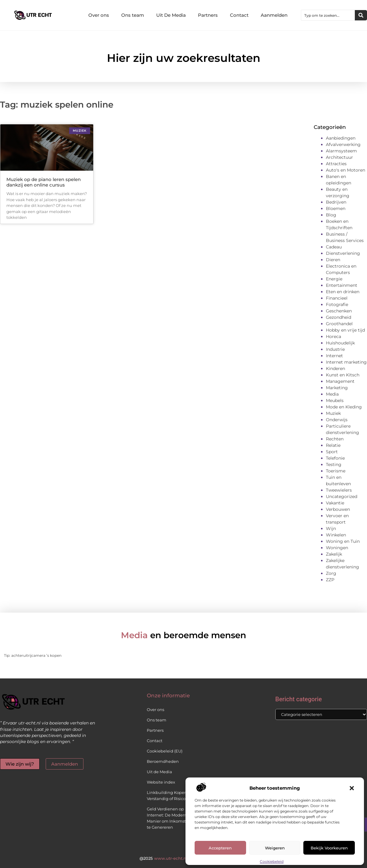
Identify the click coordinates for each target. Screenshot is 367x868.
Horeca (333, 336)
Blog (331, 215)
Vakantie (335, 503)
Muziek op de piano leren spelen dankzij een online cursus (44, 182)
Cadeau (334, 247)
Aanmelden (274, 15)
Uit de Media (159, 772)
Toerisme (336, 471)
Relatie (333, 445)
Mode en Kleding (344, 407)
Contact (239, 15)
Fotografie (337, 304)
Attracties (336, 164)
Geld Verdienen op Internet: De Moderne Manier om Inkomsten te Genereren (169, 818)
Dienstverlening (343, 253)
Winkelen (336, 535)
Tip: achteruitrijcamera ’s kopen (33, 655)
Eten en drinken (343, 292)
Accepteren (220, 848)
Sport (332, 452)
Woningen (337, 548)
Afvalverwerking (343, 144)
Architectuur (339, 157)
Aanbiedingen (341, 138)
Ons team (133, 15)
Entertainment (342, 285)
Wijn (331, 528)
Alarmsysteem (341, 151)
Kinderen (335, 368)
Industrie (335, 349)
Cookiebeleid (272, 861)
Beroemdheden (163, 761)
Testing (334, 464)
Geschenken (339, 311)
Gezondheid (339, 317)
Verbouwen (338, 509)
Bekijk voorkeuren (329, 848)
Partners (208, 15)
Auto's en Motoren (346, 170)
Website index (161, 782)
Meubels (335, 400)
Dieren (333, 260)
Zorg (331, 573)
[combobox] (328, 15)
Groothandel (339, 324)
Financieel (337, 298)
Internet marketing (346, 362)
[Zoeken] (361, 15)
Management (340, 381)
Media (332, 394)
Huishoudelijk (340, 343)
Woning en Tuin (343, 541)
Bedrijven (336, 202)
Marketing (337, 388)
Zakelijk (334, 554)
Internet (334, 356)
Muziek (333, 413)
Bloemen (336, 208)
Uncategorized (342, 496)
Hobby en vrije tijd (345, 330)
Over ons (99, 15)
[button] (352, 788)
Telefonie (335, 458)
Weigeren (275, 848)
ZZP (330, 580)
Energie (334, 279)
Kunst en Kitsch (343, 375)
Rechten (335, 439)
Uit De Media (171, 15)
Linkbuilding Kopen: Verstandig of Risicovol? (170, 795)
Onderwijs (337, 420)
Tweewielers (339, 490)
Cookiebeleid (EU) (165, 751)
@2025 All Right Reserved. (183, 858)
